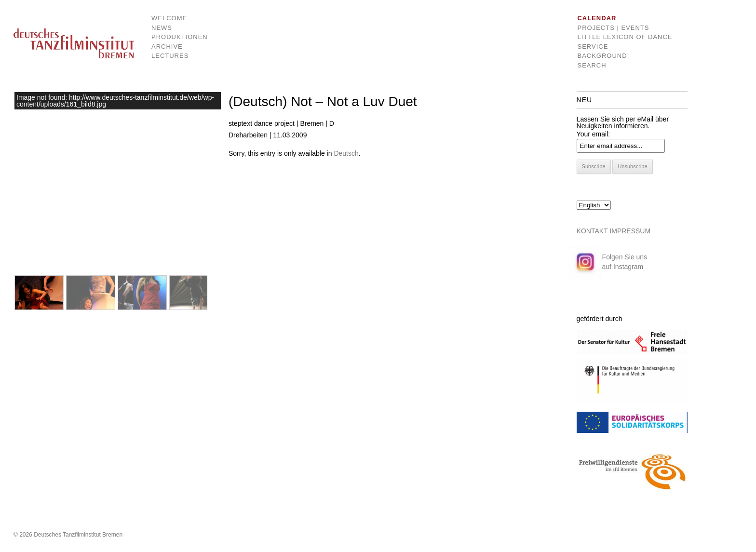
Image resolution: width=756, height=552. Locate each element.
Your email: (594, 134)
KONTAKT (592, 231)
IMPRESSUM (630, 231)
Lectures (170, 56)
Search (592, 65)
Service (593, 47)
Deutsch (346, 153)
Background (602, 56)
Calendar (597, 18)
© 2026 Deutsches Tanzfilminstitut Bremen (68, 535)
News (162, 28)
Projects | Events (613, 28)
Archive (167, 47)
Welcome (169, 18)
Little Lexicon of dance (625, 37)
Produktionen (172, 37)
